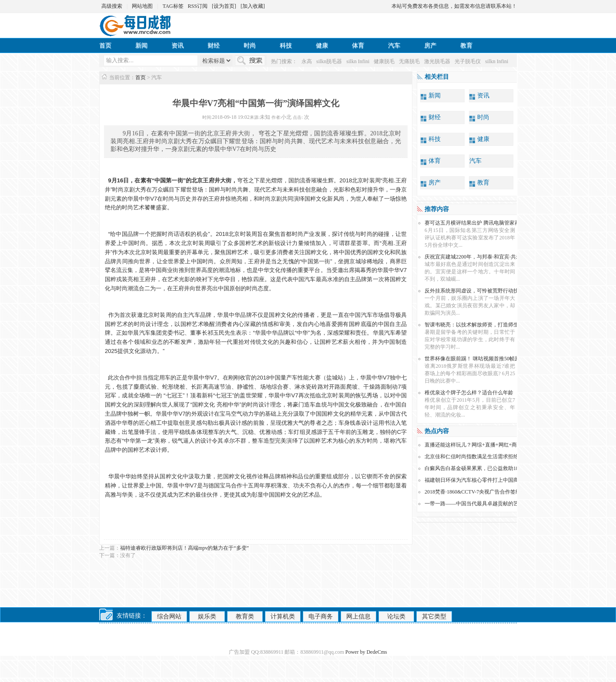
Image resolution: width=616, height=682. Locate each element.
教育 (466, 45)
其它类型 (434, 616)
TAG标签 (173, 6)
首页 (105, 45)
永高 (307, 61)
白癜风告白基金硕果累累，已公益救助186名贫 (478, 468)
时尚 (250, 45)
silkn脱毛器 (329, 61)
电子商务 (321, 616)
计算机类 (283, 616)
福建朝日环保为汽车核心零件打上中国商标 (474, 480)
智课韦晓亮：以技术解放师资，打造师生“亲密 (478, 325)
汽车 (394, 45)
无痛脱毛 (409, 61)
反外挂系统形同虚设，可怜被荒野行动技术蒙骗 (479, 291)
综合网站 (169, 616)
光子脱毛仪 (468, 61)
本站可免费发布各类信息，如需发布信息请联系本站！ (454, 6)
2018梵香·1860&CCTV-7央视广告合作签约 (473, 492)
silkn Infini (358, 61)
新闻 (141, 45)
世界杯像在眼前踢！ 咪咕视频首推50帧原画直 (477, 359)
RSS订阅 (198, 6)
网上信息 (358, 616)
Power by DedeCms (366, 652)
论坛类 (396, 616)
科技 (286, 45)
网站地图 (142, 6)
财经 (214, 45)
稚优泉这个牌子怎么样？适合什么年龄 (469, 393)
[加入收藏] (253, 6)
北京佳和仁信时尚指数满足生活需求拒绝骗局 (477, 457)
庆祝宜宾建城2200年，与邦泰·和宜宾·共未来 (475, 257)
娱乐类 (207, 616)
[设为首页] (224, 6)
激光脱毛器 (437, 61)
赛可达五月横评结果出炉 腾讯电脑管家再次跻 (477, 223)
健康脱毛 (384, 61)
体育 (358, 45)
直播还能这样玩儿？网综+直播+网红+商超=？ (477, 445)
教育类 (245, 616)
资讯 (177, 45)
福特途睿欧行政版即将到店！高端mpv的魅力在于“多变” (184, 548)
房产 (430, 45)
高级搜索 (112, 6)
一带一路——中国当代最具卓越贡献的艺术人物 (479, 504)
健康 (322, 45)
